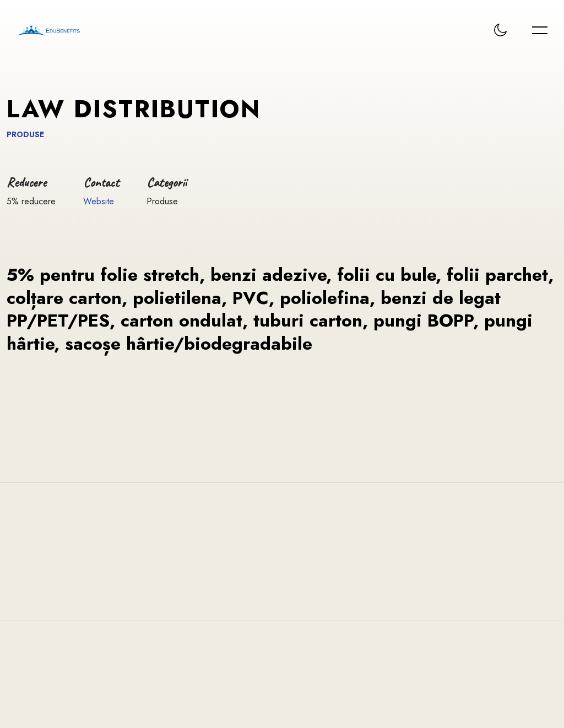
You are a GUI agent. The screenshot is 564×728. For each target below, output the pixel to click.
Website (99, 201)
